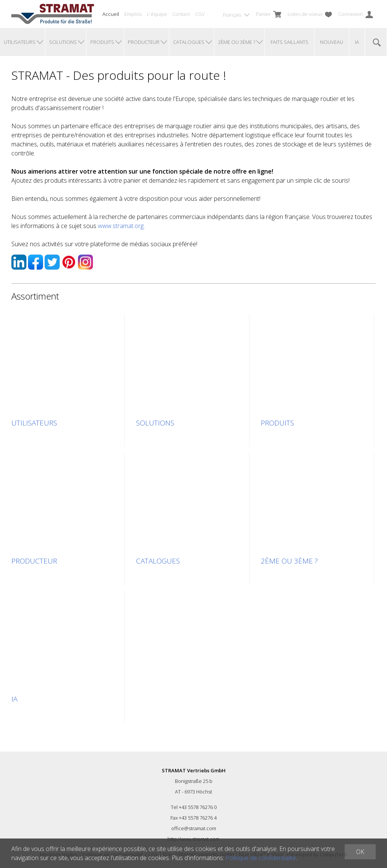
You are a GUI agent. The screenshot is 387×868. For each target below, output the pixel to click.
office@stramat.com (194, 828)
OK (360, 852)
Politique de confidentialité (261, 858)
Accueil (111, 14)
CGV (200, 14)
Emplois (133, 14)
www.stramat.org (121, 226)
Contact (181, 14)
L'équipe (157, 14)
